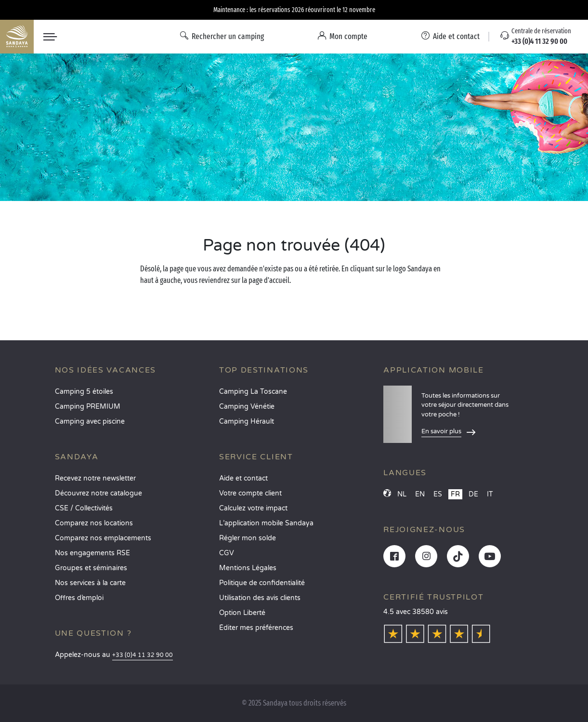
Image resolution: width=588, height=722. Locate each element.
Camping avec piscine (90, 421)
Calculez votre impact (253, 508)
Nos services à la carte (90, 583)
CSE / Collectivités (84, 508)
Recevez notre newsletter (95, 478)
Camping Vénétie (247, 407)
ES (438, 494)
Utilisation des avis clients (260, 598)
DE (473, 494)
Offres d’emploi (79, 598)
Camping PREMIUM (88, 407)
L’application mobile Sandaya (266, 523)
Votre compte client (250, 493)
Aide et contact (243, 478)
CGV (227, 553)
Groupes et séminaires (91, 568)
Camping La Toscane (253, 392)
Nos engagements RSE (92, 553)
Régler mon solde (248, 538)
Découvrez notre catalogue (98, 493)
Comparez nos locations (94, 523)
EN (420, 494)
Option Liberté (242, 613)
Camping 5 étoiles (84, 392)
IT (490, 494)
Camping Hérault (247, 421)
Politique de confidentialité (262, 583)
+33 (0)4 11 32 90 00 (143, 655)
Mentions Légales (248, 568)
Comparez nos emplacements (103, 538)
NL (402, 494)
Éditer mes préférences (256, 628)
